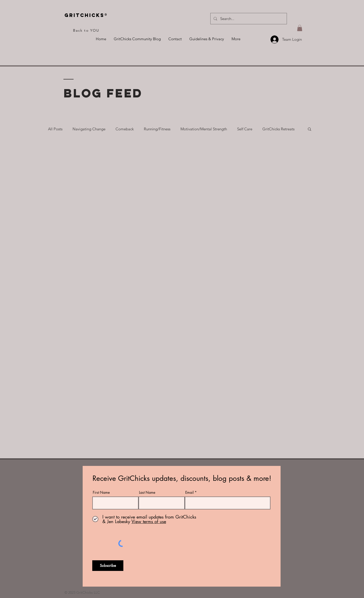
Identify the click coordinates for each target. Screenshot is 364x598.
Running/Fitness (157, 129)
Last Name (147, 492)
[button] (300, 28)
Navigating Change (89, 129)
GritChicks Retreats (278, 129)
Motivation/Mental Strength (204, 129)
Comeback (125, 129)
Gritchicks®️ (86, 15)
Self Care (245, 129)
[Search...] (248, 19)
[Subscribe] (108, 566)
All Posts (55, 129)
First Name (101, 492)
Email (189, 492)
